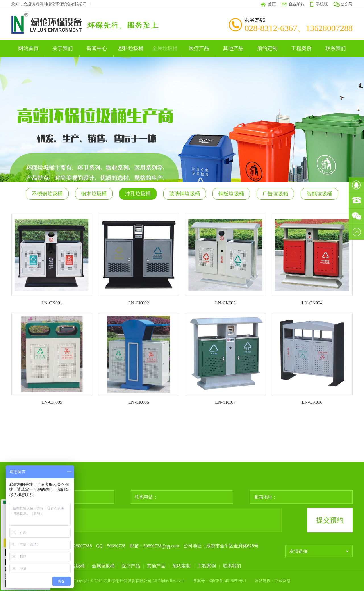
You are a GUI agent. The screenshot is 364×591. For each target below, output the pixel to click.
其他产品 (233, 48)
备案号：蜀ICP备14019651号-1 (220, 581)
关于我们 (63, 48)
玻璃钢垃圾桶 (185, 194)
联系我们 (336, 48)
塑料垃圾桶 (131, 48)
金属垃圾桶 (165, 48)
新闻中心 (97, 48)
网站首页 (28, 48)
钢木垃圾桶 (94, 194)
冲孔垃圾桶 (138, 194)
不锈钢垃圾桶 (47, 194)
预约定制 (267, 48)
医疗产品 (199, 48)
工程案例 (301, 48)
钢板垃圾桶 (231, 194)
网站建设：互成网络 (273, 581)
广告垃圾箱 (275, 194)
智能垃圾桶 (319, 194)
